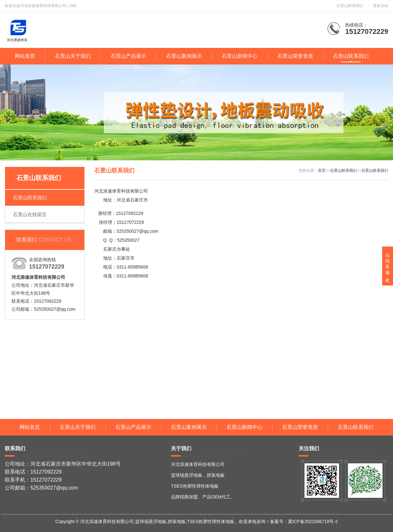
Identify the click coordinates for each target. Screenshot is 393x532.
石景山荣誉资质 (295, 56)
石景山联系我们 (350, 6)
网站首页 (25, 56)
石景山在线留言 (30, 214)
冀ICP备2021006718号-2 (313, 521)
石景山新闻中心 (240, 56)
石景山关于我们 (73, 56)
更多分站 (381, 6)
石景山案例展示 (184, 56)
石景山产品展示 (128, 56)
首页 (322, 171)
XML (73, 6)
